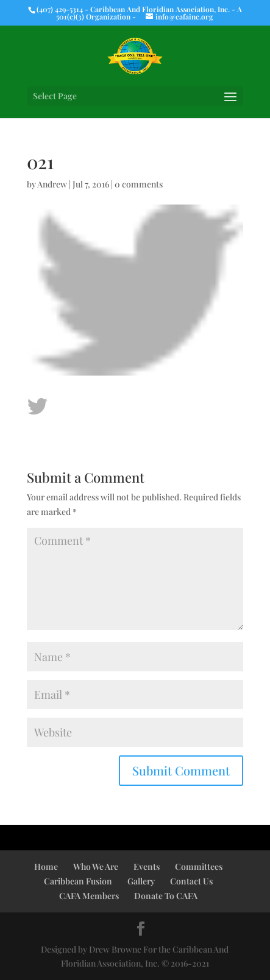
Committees (199, 866)
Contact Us (191, 881)
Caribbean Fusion (78, 881)
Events (147, 866)
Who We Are (96, 866)
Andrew (52, 184)
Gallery (141, 881)
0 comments (139, 184)
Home (46, 866)
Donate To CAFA (166, 896)
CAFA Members (89, 896)
